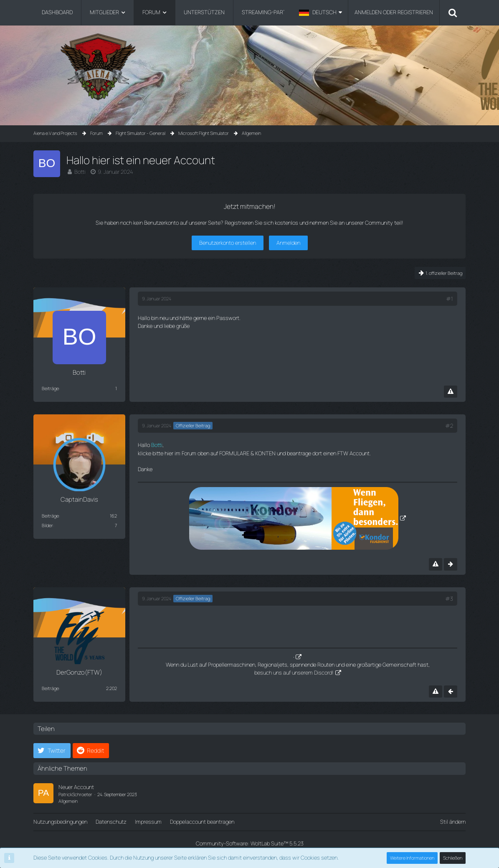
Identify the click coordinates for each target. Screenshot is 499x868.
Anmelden (288, 243)
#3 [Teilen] (449, 599)
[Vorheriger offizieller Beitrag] (451, 692)
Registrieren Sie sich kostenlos (261, 223)
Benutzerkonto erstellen (228, 243)
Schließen (453, 858)
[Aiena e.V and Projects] (250, 67)
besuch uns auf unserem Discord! (294, 673)
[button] (320, 13)
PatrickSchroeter (75, 794)
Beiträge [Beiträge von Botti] (50, 388)
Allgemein (68, 801)
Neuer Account (76, 787)
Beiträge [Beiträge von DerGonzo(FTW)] (50, 688)
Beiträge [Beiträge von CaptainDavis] (50, 516)
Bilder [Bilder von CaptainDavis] (47, 525)
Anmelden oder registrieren (394, 12)
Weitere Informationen (412, 858)
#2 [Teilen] (449, 426)
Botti (80, 172)
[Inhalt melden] (451, 392)
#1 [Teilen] (450, 299)
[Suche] (453, 13)
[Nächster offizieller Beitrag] (451, 564)
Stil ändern (453, 822)
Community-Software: (250, 843)
